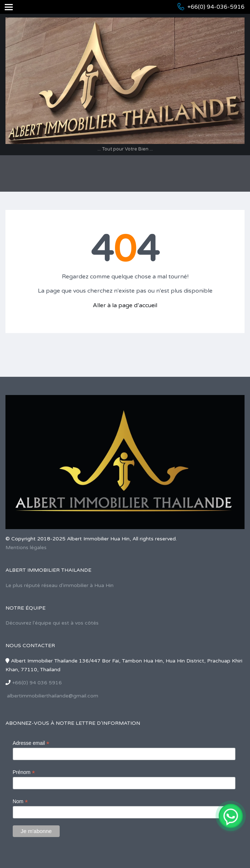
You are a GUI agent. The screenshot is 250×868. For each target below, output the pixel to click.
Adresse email (31, 743)
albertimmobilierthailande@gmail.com (53, 696)
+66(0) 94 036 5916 (37, 683)
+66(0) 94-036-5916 (216, 7)
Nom (20, 801)
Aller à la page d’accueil (125, 305)
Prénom (24, 772)
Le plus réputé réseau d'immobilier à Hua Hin (59, 585)
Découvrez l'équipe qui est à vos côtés (52, 623)
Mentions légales (26, 548)
